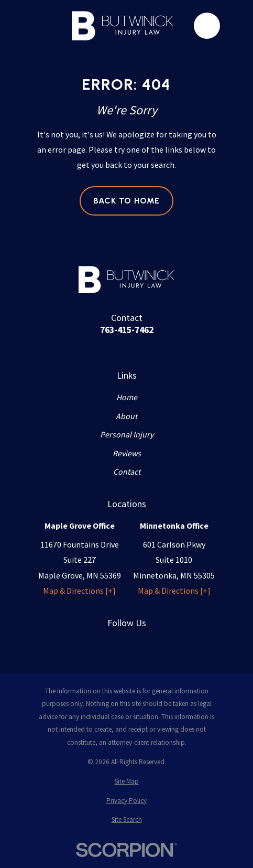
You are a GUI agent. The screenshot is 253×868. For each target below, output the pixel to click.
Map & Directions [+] (79, 591)
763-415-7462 (127, 330)
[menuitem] (126, 781)
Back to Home (127, 201)
